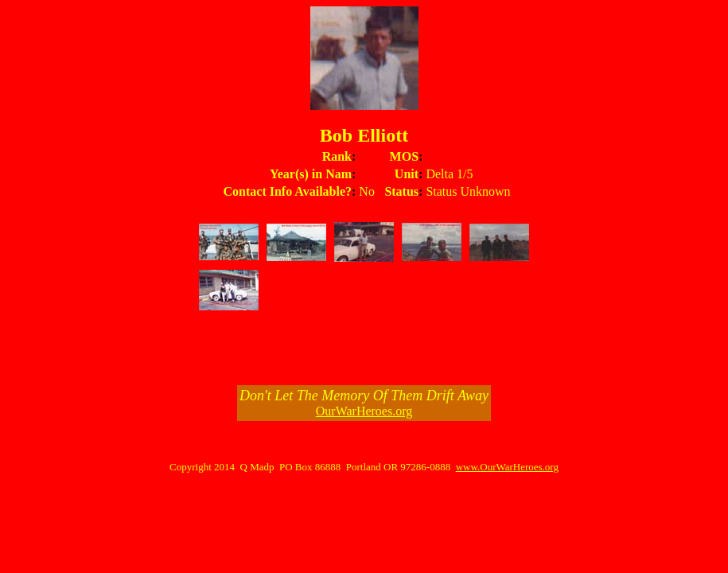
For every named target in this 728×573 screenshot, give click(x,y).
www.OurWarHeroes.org (507, 467)
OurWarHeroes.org (364, 411)
